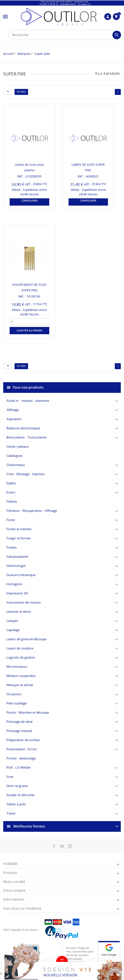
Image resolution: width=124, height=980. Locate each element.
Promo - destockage (21, 758)
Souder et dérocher (21, 795)
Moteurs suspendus (21, 676)
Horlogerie (14, 584)
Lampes (12, 621)
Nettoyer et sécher (20, 685)
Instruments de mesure (24, 602)
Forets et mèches (19, 529)
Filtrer (21, 92)
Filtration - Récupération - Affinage (32, 511)
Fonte (11, 520)
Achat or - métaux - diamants (28, 401)
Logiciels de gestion (21, 657)
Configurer (29, 201)
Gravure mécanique (21, 575)
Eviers (11, 492)
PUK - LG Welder (19, 767)
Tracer (11, 813)
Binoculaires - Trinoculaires (26, 437)
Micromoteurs (17, 666)
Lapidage (13, 630)
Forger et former (19, 538)
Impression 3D (17, 593)
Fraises (12, 547)
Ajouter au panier (29, 330)
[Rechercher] (65, 35)
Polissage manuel (19, 731)
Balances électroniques (23, 428)
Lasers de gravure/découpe (26, 639)
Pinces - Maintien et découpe (28, 712)
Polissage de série (19, 722)
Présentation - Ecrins (22, 749)
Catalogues (14, 456)
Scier (10, 777)
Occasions (14, 694)
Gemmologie (16, 566)
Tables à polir (16, 804)
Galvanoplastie (17, 556)
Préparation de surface (23, 740)
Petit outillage (16, 703)
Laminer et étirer (19, 611)
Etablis (11, 483)
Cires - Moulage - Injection (26, 474)
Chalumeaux (16, 465)
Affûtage (13, 410)
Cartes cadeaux (18, 446)
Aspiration (14, 419)
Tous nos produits (28, 387)
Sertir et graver (17, 786)
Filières (12, 501)
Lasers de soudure (20, 648)
